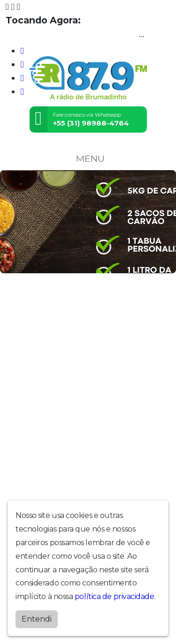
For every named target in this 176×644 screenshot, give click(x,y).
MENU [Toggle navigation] (88, 158)
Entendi (37, 617)
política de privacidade (115, 595)
